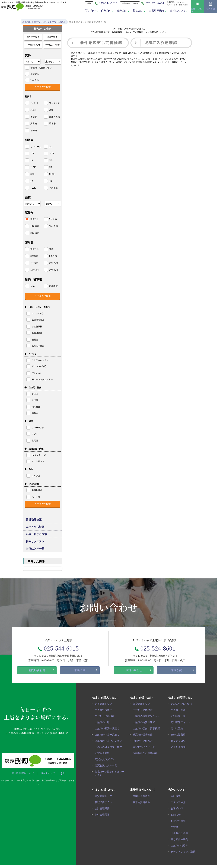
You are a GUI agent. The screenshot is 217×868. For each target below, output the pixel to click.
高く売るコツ (179, 746)
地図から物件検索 (143, 746)
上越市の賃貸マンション (147, 723)
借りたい (104, 10)
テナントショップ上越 (184, 855)
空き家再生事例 (180, 843)
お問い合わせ (198, 7)
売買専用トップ (104, 711)
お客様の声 (178, 813)
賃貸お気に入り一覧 (145, 752)
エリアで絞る (33, 37)
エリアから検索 (35, 529)
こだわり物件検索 (106, 723)
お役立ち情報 (179, 825)
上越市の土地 (103, 729)
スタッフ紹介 (179, 807)
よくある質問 (179, 752)
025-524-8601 (152, 3)
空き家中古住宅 (104, 717)
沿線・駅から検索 (37, 538)
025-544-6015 (58, 655)
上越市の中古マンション (109, 746)
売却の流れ (178, 734)
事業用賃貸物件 (142, 807)
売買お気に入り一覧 (107, 770)
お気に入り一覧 (35, 555)
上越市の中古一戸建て (108, 740)
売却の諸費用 (179, 740)
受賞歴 (175, 831)
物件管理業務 (103, 819)
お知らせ (177, 819)
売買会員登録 (103, 758)
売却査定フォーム (181, 729)
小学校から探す (33, 45)
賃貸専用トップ (142, 711)
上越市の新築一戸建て (108, 734)
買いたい (88, 10)
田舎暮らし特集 (180, 837)
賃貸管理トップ (104, 801)
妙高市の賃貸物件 (143, 740)
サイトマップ (47, 780)
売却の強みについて (183, 711)
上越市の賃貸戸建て (145, 729)
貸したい (137, 10)
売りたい (121, 10)
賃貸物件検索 (34, 520)
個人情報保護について (22, 780)
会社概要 (177, 801)
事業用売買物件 (142, 801)
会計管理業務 (103, 813)
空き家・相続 (179, 717)
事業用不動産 (156, 10)
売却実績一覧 (179, 723)
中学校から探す (52, 45)
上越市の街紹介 (180, 849)
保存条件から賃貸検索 (146, 758)
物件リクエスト (35, 546)
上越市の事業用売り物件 (109, 752)
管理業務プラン (104, 807)
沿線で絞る (52, 37)
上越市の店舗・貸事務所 (147, 734)
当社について (177, 10)
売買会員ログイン (106, 764)
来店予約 (210, 7)
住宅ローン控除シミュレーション (109, 778)
